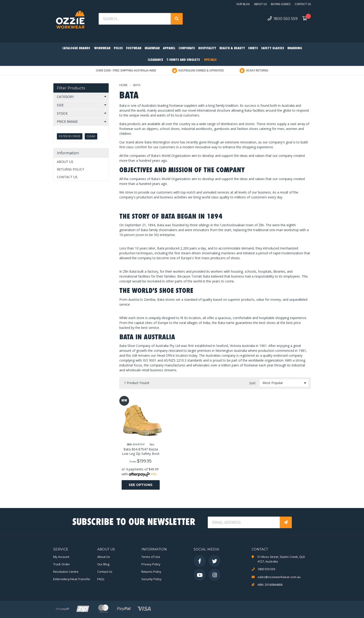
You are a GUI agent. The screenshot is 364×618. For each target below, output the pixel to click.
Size (60, 105)
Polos (118, 48)
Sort (252, 383)
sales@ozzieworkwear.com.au (279, 577)
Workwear (102, 48)
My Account (61, 557)
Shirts (253, 48)
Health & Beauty (232, 48)
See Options (141, 485)
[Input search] (135, 19)
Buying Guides (281, 4)
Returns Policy (70, 169)
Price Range (67, 121)
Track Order (62, 564)
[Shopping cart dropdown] (306, 19)
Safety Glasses (273, 48)
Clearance (155, 60)
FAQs (101, 579)
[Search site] (177, 19)
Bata (152, 444)
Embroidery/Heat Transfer (72, 579)
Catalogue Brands (76, 48)
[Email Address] (244, 522)
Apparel (169, 48)
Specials (210, 60)
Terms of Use (151, 557)
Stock (62, 113)
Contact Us (303, 4)
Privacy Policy (151, 564)
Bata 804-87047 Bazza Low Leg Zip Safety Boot (141, 451)
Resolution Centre (66, 572)
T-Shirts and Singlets (183, 60)
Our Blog (243, 4)
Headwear (152, 48)
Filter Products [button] (71, 88)
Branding (295, 48)
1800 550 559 (283, 19)
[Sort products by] (284, 383)
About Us (260, 4)
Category (65, 97)
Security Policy (151, 579)
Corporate (187, 48)
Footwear (134, 48)
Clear (91, 136)
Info (154, 474)
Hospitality (207, 48)
